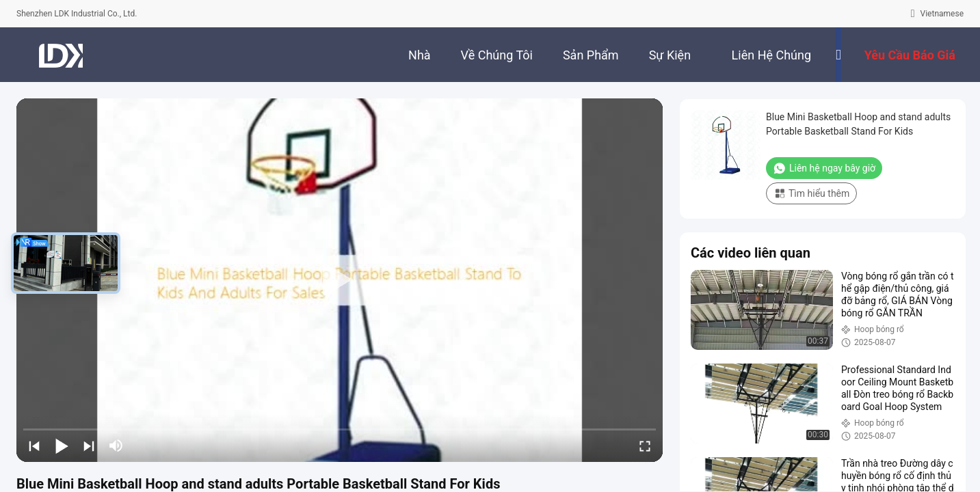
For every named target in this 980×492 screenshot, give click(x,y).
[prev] (34, 446)
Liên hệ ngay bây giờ (824, 168)
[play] (340, 280)
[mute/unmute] (116, 446)
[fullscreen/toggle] (645, 446)
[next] (89, 446)
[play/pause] (62, 446)
